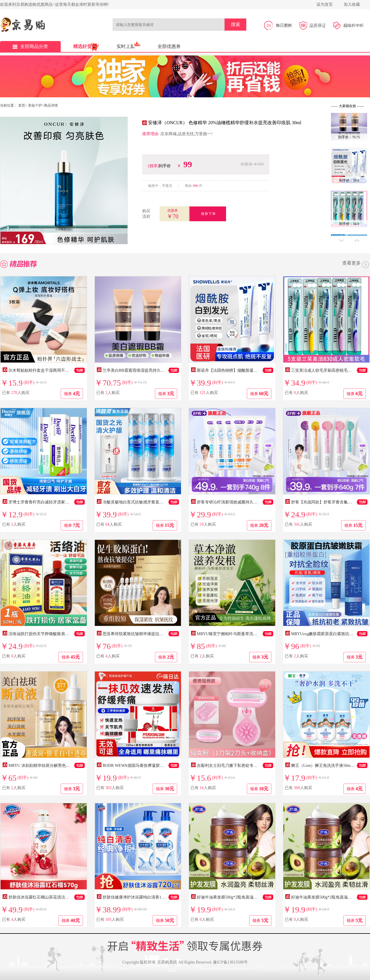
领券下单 (209, 214)
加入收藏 (352, 4)
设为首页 (325, 4)
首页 (22, 105)
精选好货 (82, 46)
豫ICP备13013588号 (230, 962)
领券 (72, 394)
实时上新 (126, 46)
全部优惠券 (169, 46)
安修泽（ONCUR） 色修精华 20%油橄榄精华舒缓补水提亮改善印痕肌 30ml (225, 123)
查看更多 (356, 265)
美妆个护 (35, 105)
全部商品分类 (30, 46)
